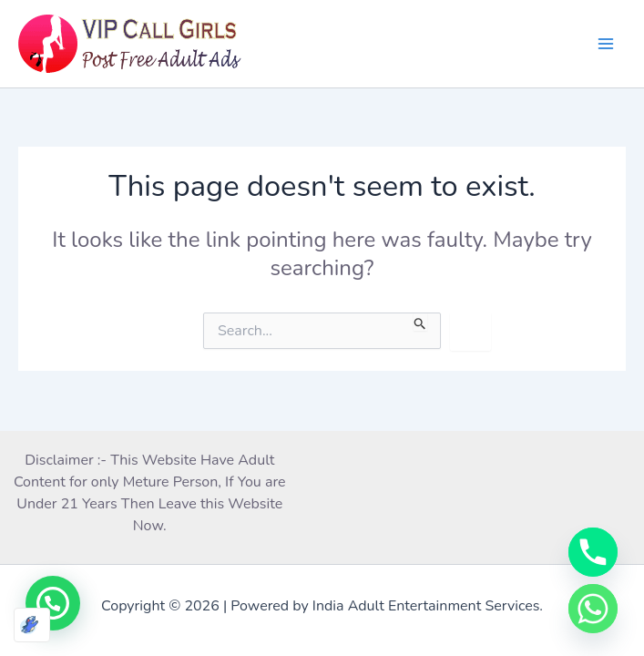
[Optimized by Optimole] (32, 625)
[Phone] (593, 552)
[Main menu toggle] (606, 44)
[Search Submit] (420, 322)
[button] (53, 603)
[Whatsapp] (593, 609)
